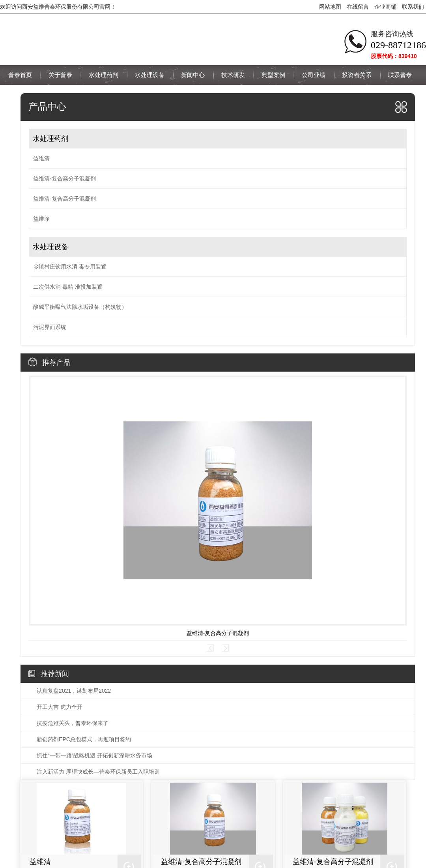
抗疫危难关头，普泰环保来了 (73, 723)
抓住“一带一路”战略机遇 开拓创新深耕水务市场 (94, 755)
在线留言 (358, 7)
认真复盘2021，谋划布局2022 (74, 691)
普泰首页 (20, 75)
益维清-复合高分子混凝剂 (64, 178)
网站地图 (330, 7)
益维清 (41, 158)
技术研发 (233, 75)
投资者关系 (357, 75)
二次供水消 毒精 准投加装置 (68, 287)
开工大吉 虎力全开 (60, 707)
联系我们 (413, 7)
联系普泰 (400, 75)
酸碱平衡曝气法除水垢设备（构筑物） (80, 307)
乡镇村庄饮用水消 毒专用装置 (70, 267)
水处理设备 (150, 75)
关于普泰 (60, 75)
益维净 (41, 219)
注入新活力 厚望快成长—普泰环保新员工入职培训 (98, 772)
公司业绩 (314, 75)
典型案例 (273, 75)
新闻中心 (193, 75)
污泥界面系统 (50, 327)
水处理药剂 (104, 75)
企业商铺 (385, 7)
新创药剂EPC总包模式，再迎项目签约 (84, 739)
